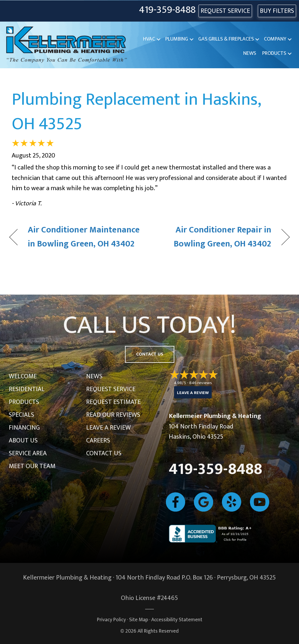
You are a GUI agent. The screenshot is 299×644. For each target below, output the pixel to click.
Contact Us (104, 453)
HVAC (149, 39)
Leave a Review (108, 428)
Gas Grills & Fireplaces (226, 39)
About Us (23, 441)
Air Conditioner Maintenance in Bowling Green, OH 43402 (84, 237)
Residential (27, 389)
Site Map (139, 620)
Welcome (23, 376)
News (250, 53)
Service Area (28, 453)
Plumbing (177, 39)
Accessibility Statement (177, 620)
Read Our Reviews (113, 415)
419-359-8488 (167, 10)
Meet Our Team (32, 466)
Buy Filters (277, 11)
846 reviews (201, 383)
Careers (98, 441)
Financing (24, 428)
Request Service (111, 389)
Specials (21, 415)
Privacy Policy (111, 620)
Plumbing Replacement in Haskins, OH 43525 (136, 112)
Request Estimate (113, 402)
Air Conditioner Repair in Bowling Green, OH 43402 (214, 237)
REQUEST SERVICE (225, 11)
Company (275, 39)
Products (274, 53)
